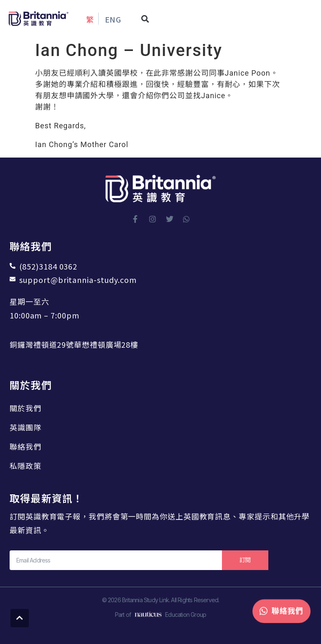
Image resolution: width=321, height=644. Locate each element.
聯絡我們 (25, 446)
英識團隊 (25, 427)
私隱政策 (25, 466)
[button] (145, 19)
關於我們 (25, 408)
